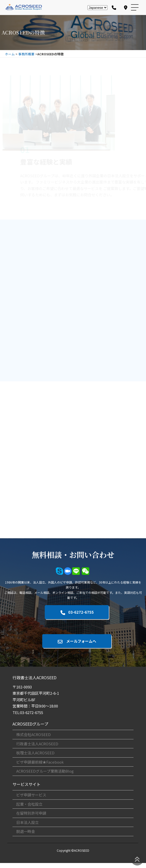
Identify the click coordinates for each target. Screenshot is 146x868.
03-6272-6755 (77, 612)
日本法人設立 (27, 822)
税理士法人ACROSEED (35, 753)
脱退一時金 (26, 831)
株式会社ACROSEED (33, 734)
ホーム (10, 54)
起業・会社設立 (29, 804)
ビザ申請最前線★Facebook (40, 762)
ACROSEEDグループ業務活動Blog (45, 771)
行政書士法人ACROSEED (37, 744)
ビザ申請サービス (31, 795)
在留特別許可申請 (31, 813)
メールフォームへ (77, 641)
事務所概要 (26, 54)
